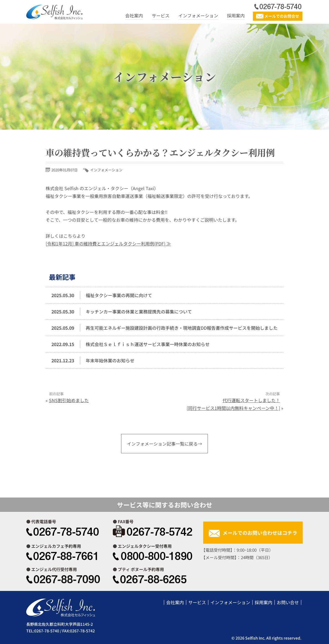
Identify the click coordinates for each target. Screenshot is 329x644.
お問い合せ (288, 602)
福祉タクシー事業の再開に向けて (119, 295)
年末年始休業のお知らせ (110, 360)
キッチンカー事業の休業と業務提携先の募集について (139, 311)
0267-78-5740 (47, 631)
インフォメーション (198, 15)
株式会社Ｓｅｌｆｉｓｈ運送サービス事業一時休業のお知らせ (148, 344)
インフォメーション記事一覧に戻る (162, 444)
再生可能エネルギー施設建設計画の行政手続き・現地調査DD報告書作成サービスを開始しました (182, 328)
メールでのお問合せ (282, 16)
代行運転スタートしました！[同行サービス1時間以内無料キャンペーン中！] (233, 404)
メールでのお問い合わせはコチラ (260, 533)
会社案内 (134, 15)
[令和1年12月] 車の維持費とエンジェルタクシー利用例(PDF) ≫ (108, 244)
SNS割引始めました (69, 400)
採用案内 (236, 15)
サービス (161, 15)
